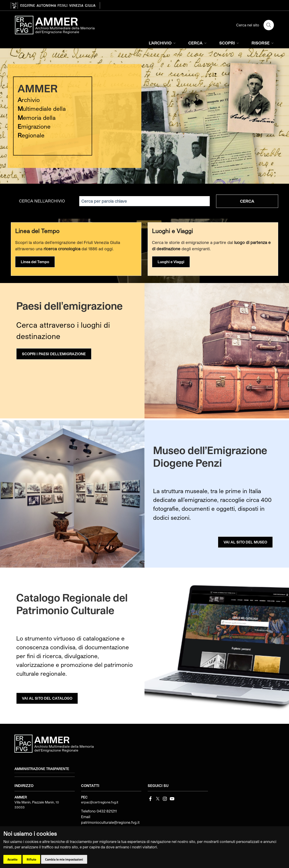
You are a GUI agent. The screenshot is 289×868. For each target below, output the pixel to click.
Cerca (247, 201)
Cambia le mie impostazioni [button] (64, 859)
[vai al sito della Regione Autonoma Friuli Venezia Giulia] (55, 5)
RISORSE (263, 43)
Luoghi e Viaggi (171, 262)
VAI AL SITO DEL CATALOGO (47, 698)
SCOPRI (230, 43)
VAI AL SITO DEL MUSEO (245, 542)
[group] (144, 116)
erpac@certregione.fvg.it (100, 802)
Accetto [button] (12, 859)
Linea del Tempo (35, 262)
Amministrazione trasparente (42, 769)
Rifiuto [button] (31, 859)
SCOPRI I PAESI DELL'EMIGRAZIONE (54, 354)
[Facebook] (150, 798)
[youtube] (172, 798)
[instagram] (165, 798)
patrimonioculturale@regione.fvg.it (110, 822)
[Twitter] (158, 798)
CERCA (198, 43)
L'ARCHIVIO (163, 43)
